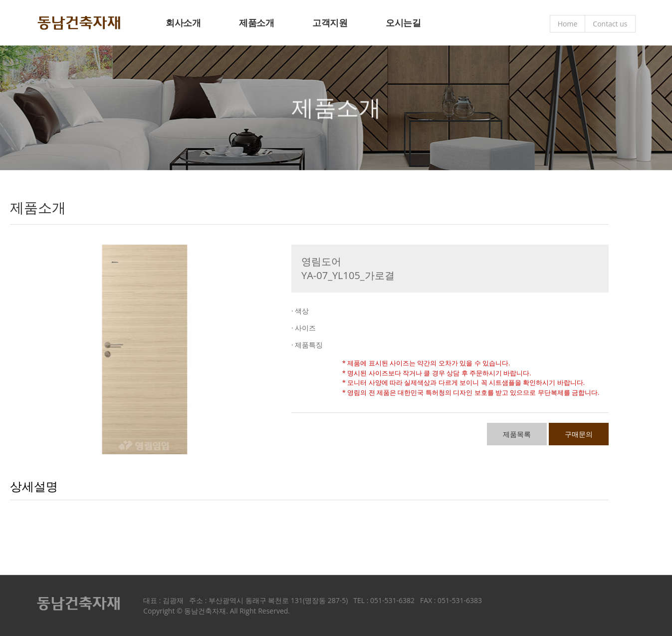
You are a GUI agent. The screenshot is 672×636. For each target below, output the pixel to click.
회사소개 (183, 22)
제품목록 (517, 434)
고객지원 (330, 22)
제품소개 (256, 22)
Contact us (610, 24)
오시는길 (403, 22)
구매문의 (579, 434)
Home (568, 24)
